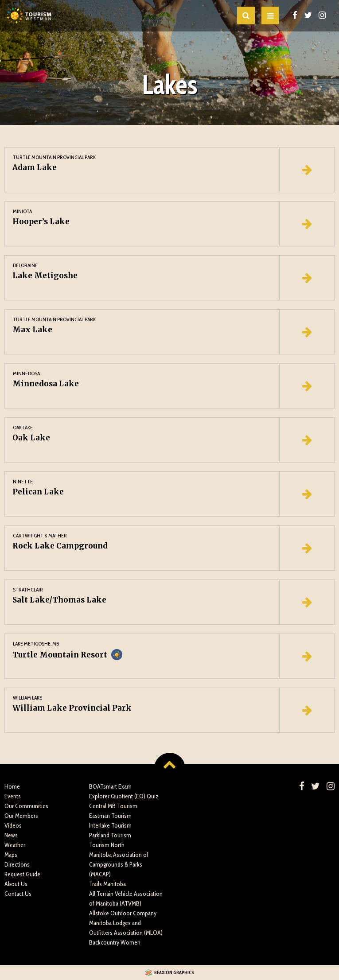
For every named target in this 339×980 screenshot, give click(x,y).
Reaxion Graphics (174, 972)
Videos (13, 825)
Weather (15, 845)
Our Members (21, 816)
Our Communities (26, 806)
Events (13, 796)
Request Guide (22, 874)
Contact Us (18, 894)
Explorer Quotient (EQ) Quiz (124, 796)
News (11, 835)
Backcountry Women (115, 942)
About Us (16, 884)
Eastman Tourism (110, 816)
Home (12, 786)
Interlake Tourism (110, 825)
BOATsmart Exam (110, 786)
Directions (17, 864)
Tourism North (107, 845)
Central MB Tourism (113, 806)
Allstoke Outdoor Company (123, 913)
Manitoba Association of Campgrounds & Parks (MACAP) (119, 864)
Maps (11, 855)
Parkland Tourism (110, 835)
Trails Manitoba (107, 884)
